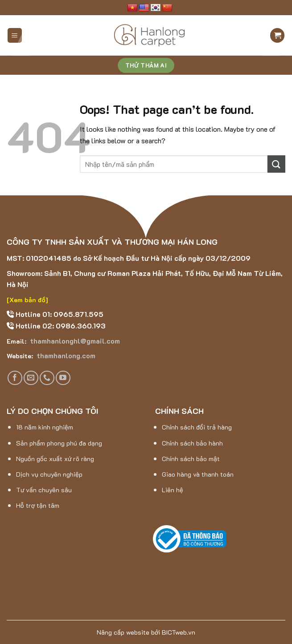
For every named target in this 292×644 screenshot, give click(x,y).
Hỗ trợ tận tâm (38, 505)
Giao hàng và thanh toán (198, 474)
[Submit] (276, 164)
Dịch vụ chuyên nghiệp (49, 474)
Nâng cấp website (123, 632)
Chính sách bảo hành (192, 443)
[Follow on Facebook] (15, 378)
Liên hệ (173, 490)
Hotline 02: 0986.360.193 (60, 326)
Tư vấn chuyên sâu (44, 490)
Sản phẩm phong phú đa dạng (59, 443)
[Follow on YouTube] (63, 378)
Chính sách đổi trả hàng (197, 427)
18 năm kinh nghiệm (45, 427)
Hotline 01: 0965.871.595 (59, 314)
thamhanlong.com (65, 355)
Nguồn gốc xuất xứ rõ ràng (55, 459)
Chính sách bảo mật (191, 459)
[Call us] (47, 378)
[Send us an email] (31, 378)
